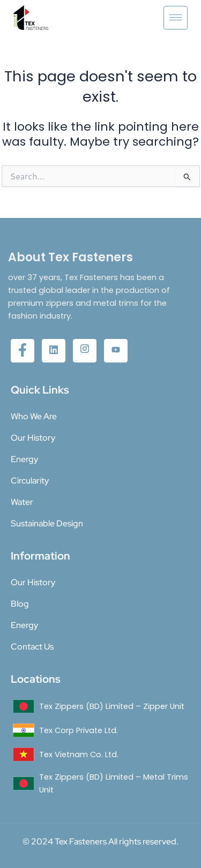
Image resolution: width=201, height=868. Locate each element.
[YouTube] (116, 351)
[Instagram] (85, 351)
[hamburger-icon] (176, 18)
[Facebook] (23, 351)
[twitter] (54, 351)
